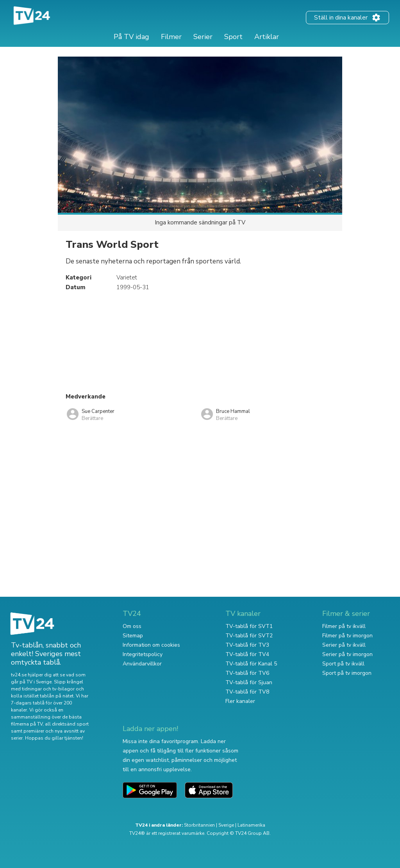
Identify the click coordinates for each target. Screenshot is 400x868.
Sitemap (133, 636)
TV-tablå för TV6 (247, 673)
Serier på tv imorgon (347, 654)
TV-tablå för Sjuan (249, 682)
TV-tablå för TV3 (247, 645)
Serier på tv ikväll (344, 645)
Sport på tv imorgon (347, 673)
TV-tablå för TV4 (247, 654)
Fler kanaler (240, 701)
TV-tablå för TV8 (247, 692)
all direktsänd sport (67, 724)
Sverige (226, 825)
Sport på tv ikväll (343, 664)
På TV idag (131, 37)
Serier (203, 37)
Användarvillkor (142, 664)
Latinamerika (251, 825)
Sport (233, 37)
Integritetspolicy (143, 654)
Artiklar (267, 37)
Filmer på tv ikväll (344, 626)
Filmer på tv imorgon (347, 636)
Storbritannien (199, 825)
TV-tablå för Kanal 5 (251, 664)
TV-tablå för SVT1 (249, 626)
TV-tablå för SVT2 (249, 636)
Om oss (132, 626)
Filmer (171, 37)
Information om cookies (151, 645)
